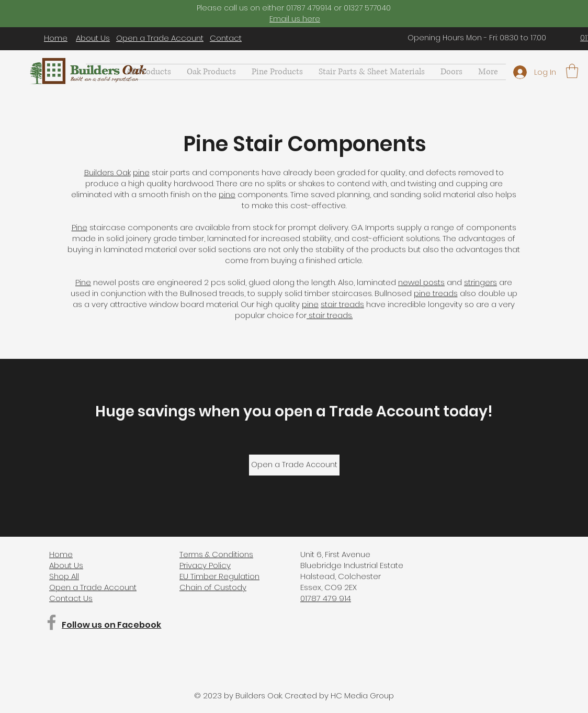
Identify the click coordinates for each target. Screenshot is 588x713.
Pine (80, 227)
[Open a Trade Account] (294, 465)
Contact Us (71, 598)
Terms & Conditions (216, 554)
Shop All (64, 576)
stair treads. (330, 315)
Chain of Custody (213, 587)
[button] (372, 72)
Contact (226, 38)
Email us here (295, 19)
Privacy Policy (205, 565)
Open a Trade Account (160, 38)
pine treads (436, 293)
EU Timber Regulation (219, 576)
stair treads (342, 304)
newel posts (421, 282)
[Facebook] (52, 622)
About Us (93, 38)
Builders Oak (108, 172)
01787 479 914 (326, 598)
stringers (480, 282)
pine (141, 172)
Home (56, 38)
